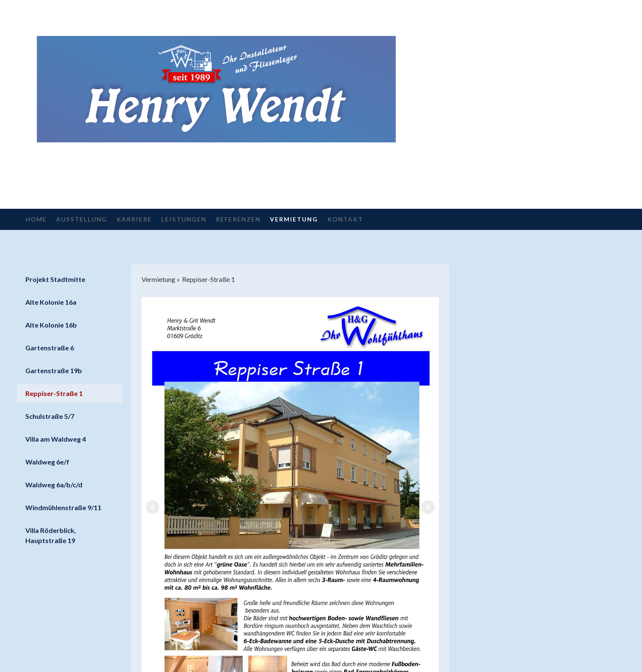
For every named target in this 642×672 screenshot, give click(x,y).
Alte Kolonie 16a (51, 302)
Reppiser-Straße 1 (54, 393)
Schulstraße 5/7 (50, 416)
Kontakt (345, 219)
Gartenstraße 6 (50, 348)
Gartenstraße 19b (54, 370)
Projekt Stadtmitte (55, 279)
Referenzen (238, 219)
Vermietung (294, 219)
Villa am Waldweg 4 (56, 439)
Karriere (134, 219)
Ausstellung (82, 219)
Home (36, 219)
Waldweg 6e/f (47, 462)
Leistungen (184, 219)
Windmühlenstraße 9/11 (63, 507)
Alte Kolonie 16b (51, 325)
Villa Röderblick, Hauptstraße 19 (51, 535)
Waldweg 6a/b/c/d (54, 485)
